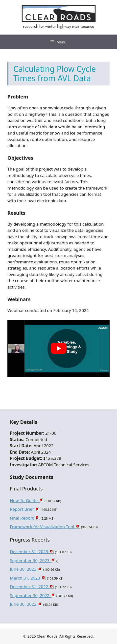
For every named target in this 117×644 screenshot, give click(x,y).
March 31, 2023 (26, 578)
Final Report (23, 518)
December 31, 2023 (30, 552)
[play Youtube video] (58, 349)
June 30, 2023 (24, 569)
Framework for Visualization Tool (43, 527)
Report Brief (23, 509)
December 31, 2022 (30, 587)
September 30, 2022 (31, 595)
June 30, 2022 (24, 604)
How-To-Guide (25, 500)
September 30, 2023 (31, 560)
